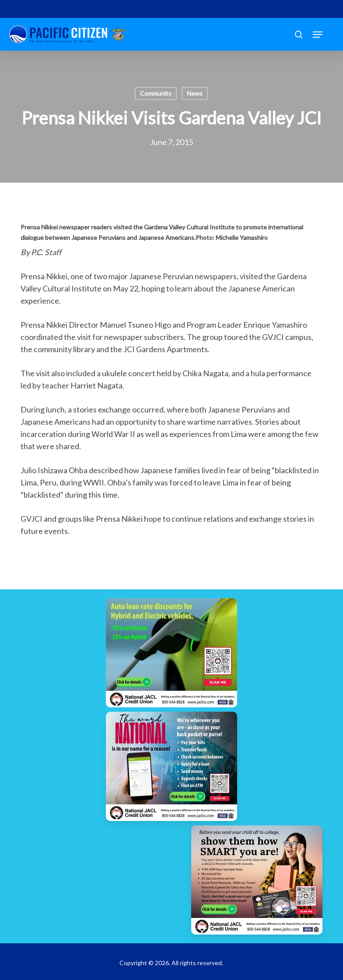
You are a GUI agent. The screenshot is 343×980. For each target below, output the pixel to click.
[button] (318, 35)
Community (156, 93)
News (195, 93)
